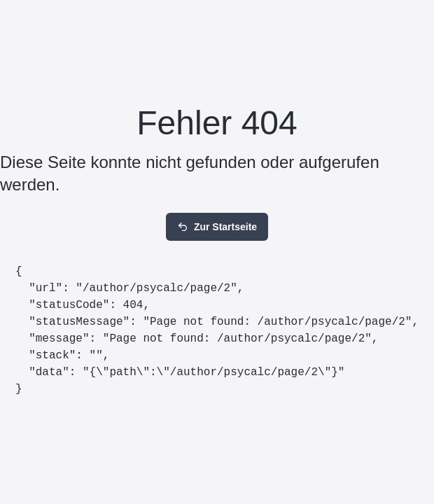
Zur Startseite (217, 227)
